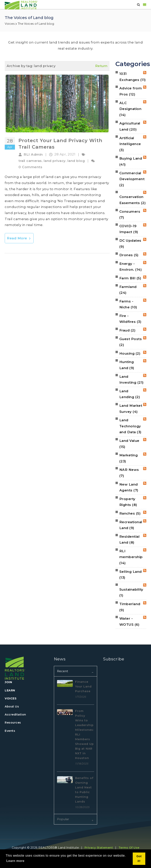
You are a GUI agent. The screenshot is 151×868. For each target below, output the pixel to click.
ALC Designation (130, 109)
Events (10, 731)
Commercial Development (132, 179)
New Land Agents (129, 487)
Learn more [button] (15, 861)
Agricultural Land (130, 126)
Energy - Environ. (131, 267)
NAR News (129, 473)
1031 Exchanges (133, 77)
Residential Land (130, 540)
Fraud (128, 330)
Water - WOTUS (129, 621)
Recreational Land (131, 525)
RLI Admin (33, 154)
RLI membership (131, 557)
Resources (13, 723)
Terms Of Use (129, 848)
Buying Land (131, 161)
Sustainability (131, 592)
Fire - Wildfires (130, 319)
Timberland (130, 607)
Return (101, 66)
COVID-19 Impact (129, 229)
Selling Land (131, 575)
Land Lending (130, 394)
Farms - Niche (128, 304)
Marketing (129, 458)
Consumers (130, 215)
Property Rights (128, 502)
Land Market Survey (131, 409)
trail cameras (30, 161)
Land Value (129, 444)
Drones (129, 255)
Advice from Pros (131, 91)
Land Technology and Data (130, 426)
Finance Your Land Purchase (83, 686)
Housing (130, 353)
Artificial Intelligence (130, 144)
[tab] (75, 671)
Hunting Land (127, 365)
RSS (145, 73)
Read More (19, 238)
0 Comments (30, 167)
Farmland (128, 290)
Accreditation (15, 715)
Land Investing (132, 380)
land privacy (55, 161)
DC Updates (130, 244)
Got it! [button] (139, 859)
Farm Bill (130, 278)
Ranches (130, 513)
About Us (12, 706)
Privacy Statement (99, 848)
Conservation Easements (133, 200)
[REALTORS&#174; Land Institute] (21, 5)
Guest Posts (131, 342)
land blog (76, 161)
